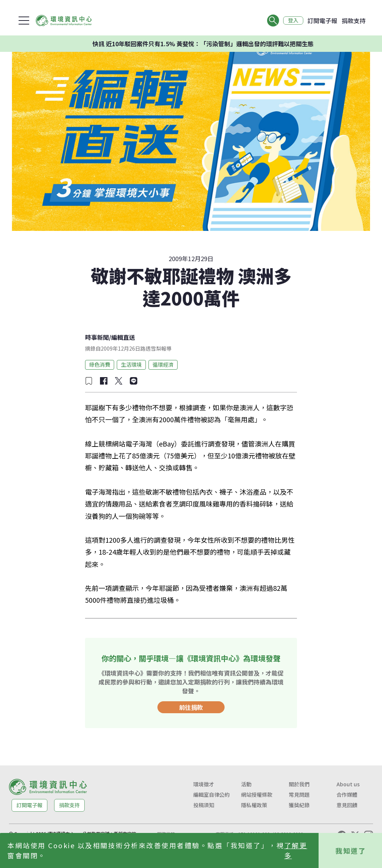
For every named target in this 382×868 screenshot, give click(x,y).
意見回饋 (347, 805)
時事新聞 (97, 337)
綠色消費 (100, 364)
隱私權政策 (254, 805)
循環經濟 (163, 364)
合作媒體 (347, 795)
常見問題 (299, 795)
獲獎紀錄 (299, 805)
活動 (246, 784)
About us (348, 784)
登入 (293, 21)
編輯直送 (123, 337)
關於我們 (299, 784)
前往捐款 (191, 707)
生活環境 (131, 364)
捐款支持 (354, 21)
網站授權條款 (257, 795)
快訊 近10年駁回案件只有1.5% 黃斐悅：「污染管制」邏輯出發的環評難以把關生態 (226, 44)
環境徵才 (204, 784)
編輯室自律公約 (212, 795)
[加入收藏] (89, 381)
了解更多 (296, 850)
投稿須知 (204, 805)
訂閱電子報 (322, 21)
